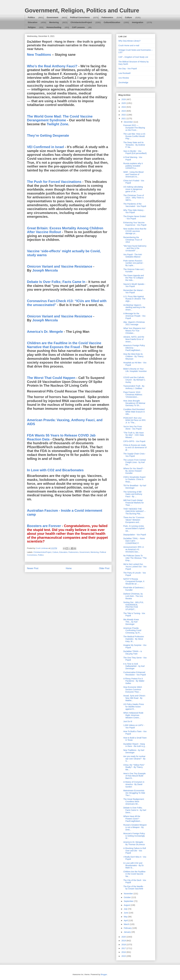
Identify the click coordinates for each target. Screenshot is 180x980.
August (127, 905)
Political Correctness (80, 17)
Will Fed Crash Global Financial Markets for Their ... (134, 503)
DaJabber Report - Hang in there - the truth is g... (135, 745)
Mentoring (54, 22)
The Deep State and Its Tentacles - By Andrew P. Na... (134, 145)
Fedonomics (107, 17)
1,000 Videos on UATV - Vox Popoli (134, 726)
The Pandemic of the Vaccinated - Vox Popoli (135, 205)
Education (33, 22)
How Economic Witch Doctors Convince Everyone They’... (133, 689)
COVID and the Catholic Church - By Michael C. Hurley (135, 380)
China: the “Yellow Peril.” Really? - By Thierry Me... (134, 767)
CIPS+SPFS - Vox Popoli (134, 441)
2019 (124, 941)
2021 (124, 119)
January (128, 932)
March (127, 924)
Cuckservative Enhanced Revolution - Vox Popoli (135, 673)
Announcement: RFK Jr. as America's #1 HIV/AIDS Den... (134, 549)
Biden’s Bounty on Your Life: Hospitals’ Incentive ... (135, 371)
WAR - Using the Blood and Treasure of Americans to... (133, 174)
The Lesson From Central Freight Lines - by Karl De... (135, 462)
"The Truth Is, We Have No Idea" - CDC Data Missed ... (134, 435)
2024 (124, 107)
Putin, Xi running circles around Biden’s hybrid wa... (134, 528)
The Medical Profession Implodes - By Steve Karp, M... (134, 639)
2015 (124, 956)
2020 (124, 937)
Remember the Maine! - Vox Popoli (134, 291)
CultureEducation (112, 22)
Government (52, 17)
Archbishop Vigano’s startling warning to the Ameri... (134, 307)
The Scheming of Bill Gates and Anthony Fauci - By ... (133, 494)
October (128, 897)
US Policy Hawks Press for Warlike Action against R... (134, 707)
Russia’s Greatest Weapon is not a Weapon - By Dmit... (135, 827)
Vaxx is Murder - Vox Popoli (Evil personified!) (135, 152)
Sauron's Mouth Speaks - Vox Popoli (134, 285)
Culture (128, 17)
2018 (124, 945)
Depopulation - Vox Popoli (135, 535)
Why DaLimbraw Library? (129, 41)
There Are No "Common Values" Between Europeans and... (134, 520)
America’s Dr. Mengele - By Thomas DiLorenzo (134, 843)
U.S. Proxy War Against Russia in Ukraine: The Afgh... (134, 299)
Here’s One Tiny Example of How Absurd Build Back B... (134, 776)
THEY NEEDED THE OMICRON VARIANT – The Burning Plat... (134, 511)
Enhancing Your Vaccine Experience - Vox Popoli (135, 224)
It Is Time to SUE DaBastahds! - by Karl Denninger (134, 666)
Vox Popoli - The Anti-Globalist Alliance (133, 256)
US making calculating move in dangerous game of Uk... (133, 189)
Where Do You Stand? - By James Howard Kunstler (134, 471)
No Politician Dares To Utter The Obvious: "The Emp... (135, 558)
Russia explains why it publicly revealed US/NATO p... (133, 166)
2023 (124, 111)
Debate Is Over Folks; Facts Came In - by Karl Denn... (135, 810)
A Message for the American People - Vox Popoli (134, 316)
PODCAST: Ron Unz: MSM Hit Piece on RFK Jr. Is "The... (135, 420)
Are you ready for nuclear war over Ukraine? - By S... (134, 759)
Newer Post (33, 568)
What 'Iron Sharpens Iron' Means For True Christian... (134, 331)
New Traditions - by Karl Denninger (134, 751)
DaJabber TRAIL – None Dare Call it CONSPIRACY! (134, 541)
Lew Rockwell (124, 73)
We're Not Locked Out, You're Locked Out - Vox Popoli (135, 567)
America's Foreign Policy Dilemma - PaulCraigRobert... (134, 348)
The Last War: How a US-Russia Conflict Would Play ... (135, 136)
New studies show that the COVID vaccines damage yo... (135, 231)
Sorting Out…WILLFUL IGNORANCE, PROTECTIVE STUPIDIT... (133, 606)
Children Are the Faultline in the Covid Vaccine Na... (134, 874)
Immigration (138, 22)
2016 (124, 952)
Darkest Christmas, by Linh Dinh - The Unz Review (133, 596)
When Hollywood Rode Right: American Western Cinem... (133, 715)
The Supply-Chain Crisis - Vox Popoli (135, 455)
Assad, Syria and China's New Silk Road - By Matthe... (134, 698)
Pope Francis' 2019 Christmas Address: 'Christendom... (133, 395)
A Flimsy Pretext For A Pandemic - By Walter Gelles (134, 681)
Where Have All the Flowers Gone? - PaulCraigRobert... (132, 819)
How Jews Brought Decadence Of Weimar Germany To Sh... (134, 403)
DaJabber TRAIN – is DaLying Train (133, 653)
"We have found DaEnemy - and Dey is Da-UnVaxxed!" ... (135, 248)
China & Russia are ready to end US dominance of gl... (135, 447)
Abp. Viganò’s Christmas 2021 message (134, 323)
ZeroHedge (123, 82)
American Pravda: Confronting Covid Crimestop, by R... (132, 630)
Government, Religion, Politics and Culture (82, 10)
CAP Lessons (78, 27)
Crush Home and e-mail (129, 45)
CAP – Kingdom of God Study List (133, 57)
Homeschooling (54, 27)
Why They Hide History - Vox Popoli (134, 211)
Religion (32, 27)
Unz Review (124, 78)
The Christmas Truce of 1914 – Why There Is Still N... (134, 198)
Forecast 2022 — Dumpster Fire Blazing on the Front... (134, 128)
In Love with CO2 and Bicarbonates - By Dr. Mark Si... (134, 865)
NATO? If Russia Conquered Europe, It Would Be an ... (134, 581)
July (126, 909)
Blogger (104, 974)
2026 (124, 99)
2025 (124, 103)
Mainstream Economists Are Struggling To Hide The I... (134, 793)
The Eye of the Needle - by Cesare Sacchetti (134, 888)
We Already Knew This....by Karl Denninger (131, 622)
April (126, 920)
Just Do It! (128, 721)
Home (69, 568)
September (129, 901)
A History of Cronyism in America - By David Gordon (134, 784)
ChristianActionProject (81, 22)
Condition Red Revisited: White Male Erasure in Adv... (134, 412)
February (128, 928)
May (126, 917)
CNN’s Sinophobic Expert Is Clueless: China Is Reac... (134, 479)
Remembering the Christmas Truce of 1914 (133, 240)
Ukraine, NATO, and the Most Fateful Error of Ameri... (134, 339)
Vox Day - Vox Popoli (128, 69)
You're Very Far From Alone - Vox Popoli (133, 428)
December (129, 122)
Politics (31, 17)
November (129, 894)
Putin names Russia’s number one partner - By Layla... (134, 263)
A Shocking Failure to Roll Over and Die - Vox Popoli (135, 851)
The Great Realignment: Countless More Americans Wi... (134, 802)
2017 (124, 948)
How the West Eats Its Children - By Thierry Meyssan (133, 356)
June (126, 913)
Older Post (104, 568)
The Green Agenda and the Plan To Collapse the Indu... (134, 278)
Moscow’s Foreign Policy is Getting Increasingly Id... (134, 836)
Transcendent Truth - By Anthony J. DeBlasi (134, 387)
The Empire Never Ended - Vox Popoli (134, 218)
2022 (124, 115)
